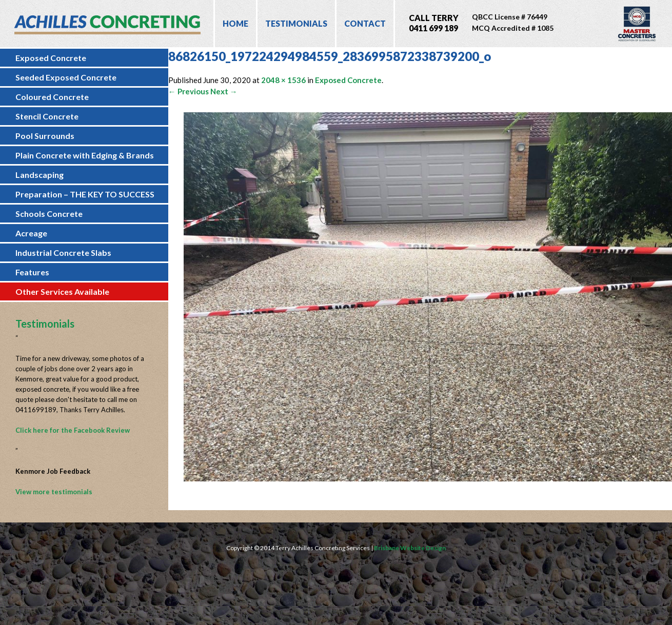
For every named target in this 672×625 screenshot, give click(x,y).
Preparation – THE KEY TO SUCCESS (85, 194)
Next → (224, 91)
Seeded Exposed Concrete (66, 77)
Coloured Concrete (52, 97)
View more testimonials (54, 492)
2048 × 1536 (283, 80)
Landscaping (39, 175)
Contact (365, 23)
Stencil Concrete (47, 116)
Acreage (31, 233)
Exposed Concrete (51, 58)
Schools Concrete (49, 214)
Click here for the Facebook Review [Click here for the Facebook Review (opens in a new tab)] (73, 430)
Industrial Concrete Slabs (63, 253)
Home (235, 23)
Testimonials (296, 23)
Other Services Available (62, 291)
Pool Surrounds (45, 136)
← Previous (189, 91)
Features (32, 272)
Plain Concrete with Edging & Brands (85, 155)
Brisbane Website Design (410, 548)
